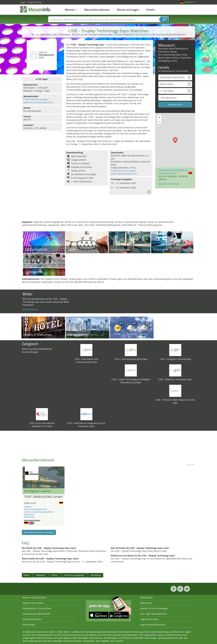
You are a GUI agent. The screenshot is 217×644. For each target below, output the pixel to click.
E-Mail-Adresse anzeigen (36, 99)
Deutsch (190, 2)
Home (26, 575)
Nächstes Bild (63, 477)
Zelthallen (29, 514)
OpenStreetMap (177, 166)
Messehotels (29, 625)
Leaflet (162, 166)
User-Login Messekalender (154, 614)
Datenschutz (146, 597)
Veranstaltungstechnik (35, 509)
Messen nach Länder (33, 603)
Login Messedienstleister (153, 625)
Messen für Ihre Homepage (154, 608)
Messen (71, 10)
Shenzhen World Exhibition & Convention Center (173, 172)
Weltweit (41, 575)
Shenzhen (96, 575)
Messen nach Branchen (35, 597)
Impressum (146, 603)
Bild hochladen (30, 309)
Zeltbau (28, 507)
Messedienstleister (97, 10)
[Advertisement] (108, 211)
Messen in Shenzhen (169, 184)
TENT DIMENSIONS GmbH (43, 497)
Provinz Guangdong (74, 575)
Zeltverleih (29, 517)
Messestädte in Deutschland (37, 608)
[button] (175, 140)
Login (23, 2)
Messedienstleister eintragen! (39, 532)
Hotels (150, 10)
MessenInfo (35, 9)
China (55, 575)
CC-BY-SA (192, 166)
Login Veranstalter (149, 619)
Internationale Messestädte (36, 614)
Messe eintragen (128, 10)
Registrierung (35, 2)
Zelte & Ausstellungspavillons (39, 512)
